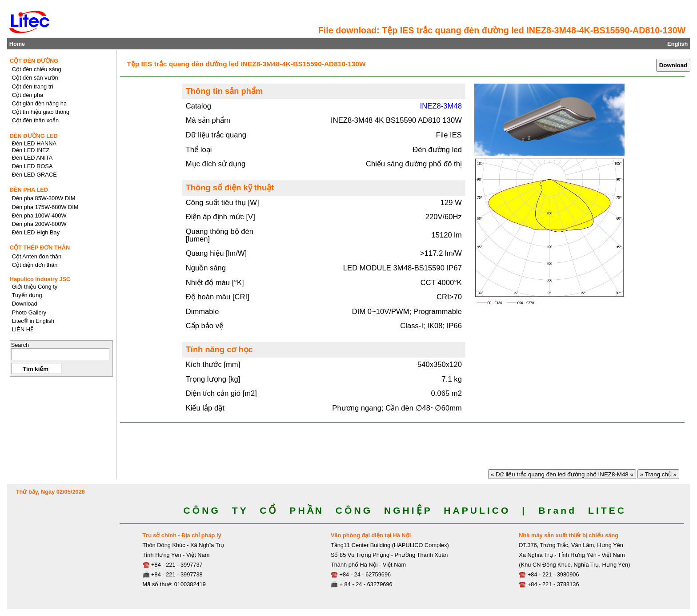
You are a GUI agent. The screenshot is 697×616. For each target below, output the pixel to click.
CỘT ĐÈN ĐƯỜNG (34, 61)
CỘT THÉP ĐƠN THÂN (40, 248)
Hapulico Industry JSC (40, 279)
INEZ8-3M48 (441, 106)
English (677, 44)
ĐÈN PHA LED (29, 190)
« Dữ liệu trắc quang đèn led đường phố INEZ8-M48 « (562, 474)
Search (20, 345)
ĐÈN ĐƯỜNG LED (34, 136)
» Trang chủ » (658, 474)
